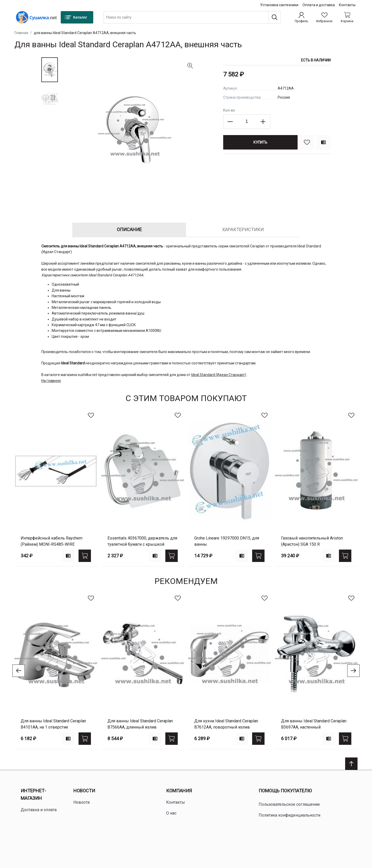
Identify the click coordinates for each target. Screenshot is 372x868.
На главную (51, 381)
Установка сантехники (279, 5)
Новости (84, 791)
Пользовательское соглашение (289, 804)
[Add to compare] (68, 556)
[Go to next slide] (353, 671)
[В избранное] (307, 142)
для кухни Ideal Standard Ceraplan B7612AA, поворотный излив (226, 724)
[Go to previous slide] (19, 671)
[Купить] (260, 142)
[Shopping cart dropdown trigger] (347, 17)
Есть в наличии (316, 60)
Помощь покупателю (285, 791)
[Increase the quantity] (263, 122)
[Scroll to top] (351, 764)
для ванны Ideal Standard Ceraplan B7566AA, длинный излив (140, 724)
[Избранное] (324, 17)
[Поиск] (275, 17)
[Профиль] (301, 17)
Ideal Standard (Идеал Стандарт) (219, 375)
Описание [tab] (129, 229)
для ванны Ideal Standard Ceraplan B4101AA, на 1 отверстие (53, 724)
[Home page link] (36, 17)
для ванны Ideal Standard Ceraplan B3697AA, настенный (314, 724)
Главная (21, 33)
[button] (50, 70)
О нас (171, 813)
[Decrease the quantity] (230, 122)
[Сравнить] (323, 142)
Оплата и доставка (319, 5)
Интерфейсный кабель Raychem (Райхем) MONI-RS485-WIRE (52, 541)
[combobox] (192, 17)
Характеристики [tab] (243, 229)
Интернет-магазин (33, 794)
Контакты (347, 5)
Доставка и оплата (39, 810)
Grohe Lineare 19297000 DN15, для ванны (227, 541)
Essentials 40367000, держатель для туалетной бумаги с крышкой (142, 541)
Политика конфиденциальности (289, 815)
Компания (179, 791)
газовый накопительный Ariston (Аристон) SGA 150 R (312, 541)
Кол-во (229, 110)
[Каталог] (77, 17)
